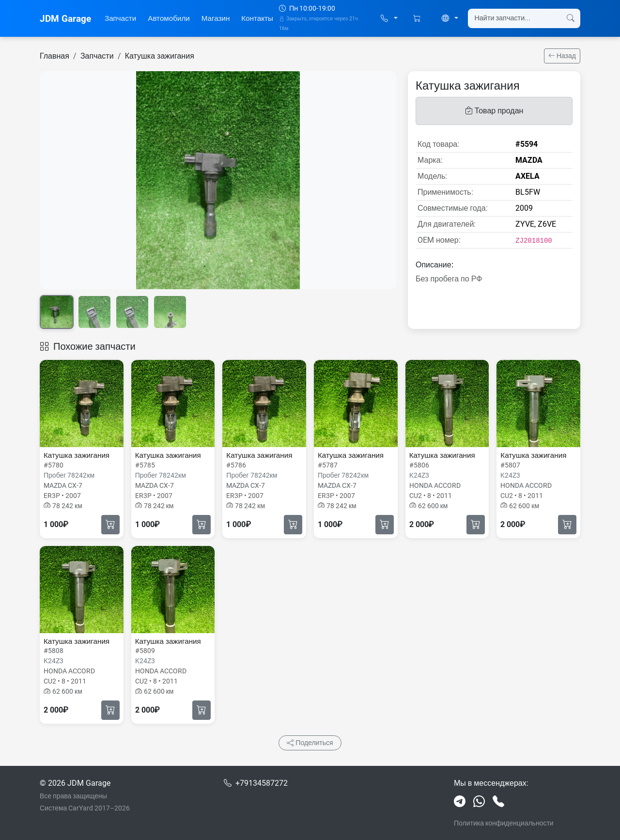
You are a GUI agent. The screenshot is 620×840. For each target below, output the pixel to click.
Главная (54, 56)
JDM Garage (65, 19)
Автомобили (169, 18)
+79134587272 (262, 783)
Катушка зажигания (160, 56)
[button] (389, 19)
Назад (562, 56)
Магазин (216, 18)
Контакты (257, 18)
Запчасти (120, 18)
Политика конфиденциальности (504, 823)
